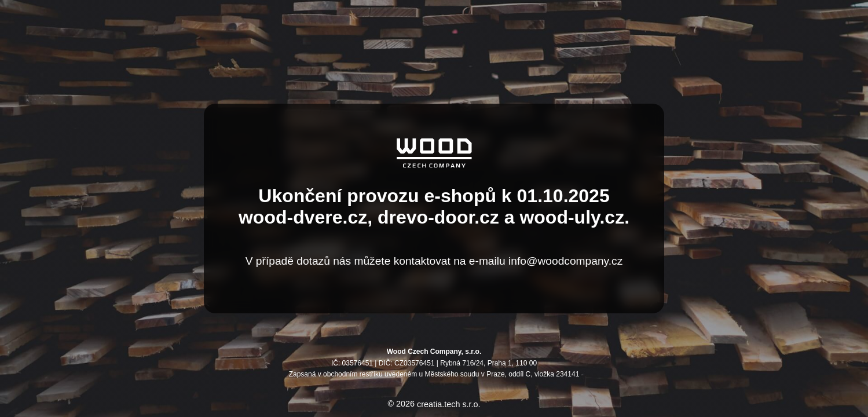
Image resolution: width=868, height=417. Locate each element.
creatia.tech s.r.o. (449, 404)
